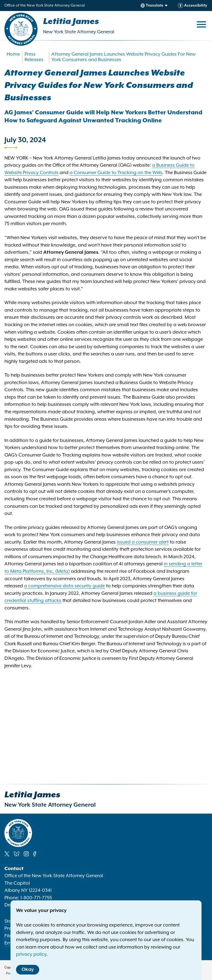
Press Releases (34, 57)
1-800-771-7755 (36, 898)
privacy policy (31, 954)
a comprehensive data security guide (64, 586)
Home (13, 54)
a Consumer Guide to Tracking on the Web (116, 173)
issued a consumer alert (143, 542)
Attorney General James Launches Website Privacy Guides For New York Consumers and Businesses (124, 57)
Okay (28, 970)
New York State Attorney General (79, 32)
